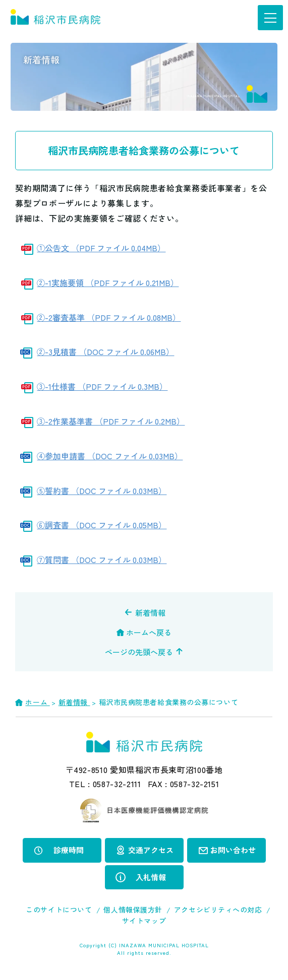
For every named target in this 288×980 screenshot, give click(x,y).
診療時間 (69, 850)
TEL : (105, 784)
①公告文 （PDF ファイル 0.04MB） (101, 248)
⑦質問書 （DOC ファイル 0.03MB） (102, 559)
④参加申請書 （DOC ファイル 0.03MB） (110, 456)
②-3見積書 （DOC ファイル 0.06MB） (105, 352)
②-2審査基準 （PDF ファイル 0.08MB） (109, 317)
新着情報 (150, 613)
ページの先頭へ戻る (139, 652)
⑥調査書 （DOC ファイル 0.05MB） (102, 525)
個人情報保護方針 (133, 909)
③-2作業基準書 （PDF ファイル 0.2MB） (111, 421)
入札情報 (151, 877)
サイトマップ (144, 921)
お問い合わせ (233, 850)
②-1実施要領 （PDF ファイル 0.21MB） (108, 283)
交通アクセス (151, 850)
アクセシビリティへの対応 (218, 909)
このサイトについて (59, 909)
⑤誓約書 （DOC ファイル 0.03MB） (102, 491)
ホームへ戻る (149, 632)
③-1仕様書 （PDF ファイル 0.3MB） (102, 386)
